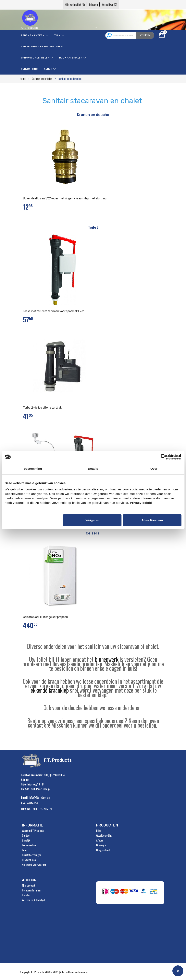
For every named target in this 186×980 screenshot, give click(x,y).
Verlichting (29, 69)
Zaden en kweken (33, 35)
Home (23, 79)
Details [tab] (93, 469)
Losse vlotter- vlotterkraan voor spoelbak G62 (53, 311)
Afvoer (100, 840)
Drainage (101, 845)
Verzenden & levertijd (33, 900)
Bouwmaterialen (71, 58)
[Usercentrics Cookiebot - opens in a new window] (164, 457)
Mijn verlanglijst (70, 4)
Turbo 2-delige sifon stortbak (42, 408)
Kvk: (23, 803)
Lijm (24, 850)
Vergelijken (114, 4)
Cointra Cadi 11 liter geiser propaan (45, 617)
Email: (25, 797)
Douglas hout (103, 850)
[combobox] (130, 35)
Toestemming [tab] (32, 469)
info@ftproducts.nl (40, 797)
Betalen (26, 895)
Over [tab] (154, 469)
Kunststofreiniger (32, 855)
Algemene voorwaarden (34, 865)
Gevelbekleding (104, 835)
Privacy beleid (29, 860)
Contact (26, 835)
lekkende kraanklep (49, 690)
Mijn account (29, 885)
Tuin (57, 35)
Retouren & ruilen (31, 890)
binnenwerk (107, 659)
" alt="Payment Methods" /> (131, 892)
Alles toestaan (152, 520)
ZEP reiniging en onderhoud (40, 47)
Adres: (25, 779)
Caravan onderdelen (35, 58)
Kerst (48, 69)
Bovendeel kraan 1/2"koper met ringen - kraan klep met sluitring (65, 198)
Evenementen (29, 845)
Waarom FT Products (33, 831)
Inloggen (94, 4)
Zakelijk (26, 840)
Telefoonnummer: (32, 775)
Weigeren (92, 520)
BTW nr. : (27, 809)
